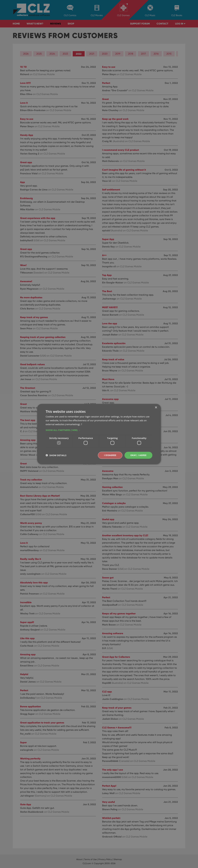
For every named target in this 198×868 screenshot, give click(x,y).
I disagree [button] (110, 455)
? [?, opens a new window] (82, 424)
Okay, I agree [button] (138, 455)
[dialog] (99, 434)
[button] (99, 430)
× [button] (156, 408)
